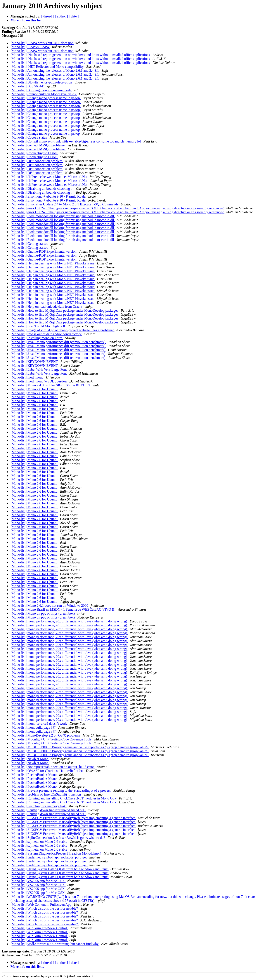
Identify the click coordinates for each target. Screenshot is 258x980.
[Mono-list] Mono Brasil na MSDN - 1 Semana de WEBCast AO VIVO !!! (63, 609)
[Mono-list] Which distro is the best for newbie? (45, 908)
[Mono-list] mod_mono (27, 377)
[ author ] (62, 16)
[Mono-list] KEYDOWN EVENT (35, 362)
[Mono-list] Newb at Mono (30, 759)
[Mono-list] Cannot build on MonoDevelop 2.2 (44, 94)
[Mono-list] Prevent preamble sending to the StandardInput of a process (61, 790)
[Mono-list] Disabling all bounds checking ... (42, 189)
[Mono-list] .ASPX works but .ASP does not (42, 43)
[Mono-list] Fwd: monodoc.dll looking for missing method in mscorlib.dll (63, 216)
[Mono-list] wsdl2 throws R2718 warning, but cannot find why (55, 944)
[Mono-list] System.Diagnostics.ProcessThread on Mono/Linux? (56, 853)
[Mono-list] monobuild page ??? (34, 727)
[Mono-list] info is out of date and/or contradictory (46, 334)
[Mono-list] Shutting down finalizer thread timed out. (48, 810)
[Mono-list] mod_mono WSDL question (39, 381)
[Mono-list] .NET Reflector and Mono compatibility (48, 67)
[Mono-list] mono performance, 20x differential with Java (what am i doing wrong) (69, 621)
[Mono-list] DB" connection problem (37, 161)
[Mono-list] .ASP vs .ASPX (30, 47)
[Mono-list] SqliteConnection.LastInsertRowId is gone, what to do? (58, 838)
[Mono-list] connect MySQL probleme (38, 145)
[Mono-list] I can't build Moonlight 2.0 (38, 326)
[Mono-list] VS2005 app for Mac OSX (38, 881)
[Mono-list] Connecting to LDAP (34, 153)
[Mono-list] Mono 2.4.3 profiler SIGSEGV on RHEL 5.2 (51, 385)
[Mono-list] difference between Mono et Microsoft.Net (49, 177)
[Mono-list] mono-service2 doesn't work (39, 724)
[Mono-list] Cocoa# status (29, 137)
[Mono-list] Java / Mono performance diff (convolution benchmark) (58, 342)
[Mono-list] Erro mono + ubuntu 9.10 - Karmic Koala (48, 196)
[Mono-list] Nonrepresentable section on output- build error (53, 767)
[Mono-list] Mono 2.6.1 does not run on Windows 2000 (50, 606)
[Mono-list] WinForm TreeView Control (39, 928)
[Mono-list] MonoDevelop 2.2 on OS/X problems (46, 735)
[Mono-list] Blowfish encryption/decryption (42, 82)
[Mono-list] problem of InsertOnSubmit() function (46, 794)
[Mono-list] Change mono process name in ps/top (46, 98)
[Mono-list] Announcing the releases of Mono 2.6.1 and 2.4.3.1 (55, 70)
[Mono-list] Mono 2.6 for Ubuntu (34, 389)
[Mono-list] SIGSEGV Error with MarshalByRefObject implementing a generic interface (73, 818)
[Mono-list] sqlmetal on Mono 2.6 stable (39, 842)
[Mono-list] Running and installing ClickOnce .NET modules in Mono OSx (64, 798)
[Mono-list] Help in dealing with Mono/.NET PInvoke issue (53, 263)
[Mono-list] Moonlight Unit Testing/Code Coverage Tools (51, 739)
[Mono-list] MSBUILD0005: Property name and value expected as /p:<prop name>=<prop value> (80, 747)
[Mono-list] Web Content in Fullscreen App (41, 904)
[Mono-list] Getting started (30, 244)
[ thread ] (48, 16)
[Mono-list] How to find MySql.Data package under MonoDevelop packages (65, 310)
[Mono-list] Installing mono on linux (37, 338)
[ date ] (74, 16)
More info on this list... (27, 20)
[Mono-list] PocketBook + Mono (34, 775)
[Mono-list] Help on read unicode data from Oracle (47, 307)
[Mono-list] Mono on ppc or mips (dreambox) (43, 613)
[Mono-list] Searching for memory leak (38, 806)
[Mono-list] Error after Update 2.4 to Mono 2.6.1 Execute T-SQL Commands (65, 204)
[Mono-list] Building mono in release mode (41, 90)
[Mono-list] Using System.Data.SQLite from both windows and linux (60, 869)
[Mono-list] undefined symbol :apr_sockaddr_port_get (49, 857)
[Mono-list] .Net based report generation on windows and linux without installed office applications (81, 55)
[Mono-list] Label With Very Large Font (39, 369)
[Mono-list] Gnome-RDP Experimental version (44, 251)
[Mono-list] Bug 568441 (28, 86)
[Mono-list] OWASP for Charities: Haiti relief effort (47, 771)
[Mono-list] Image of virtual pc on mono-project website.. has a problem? (62, 330)
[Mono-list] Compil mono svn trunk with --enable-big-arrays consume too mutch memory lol (76, 141)
